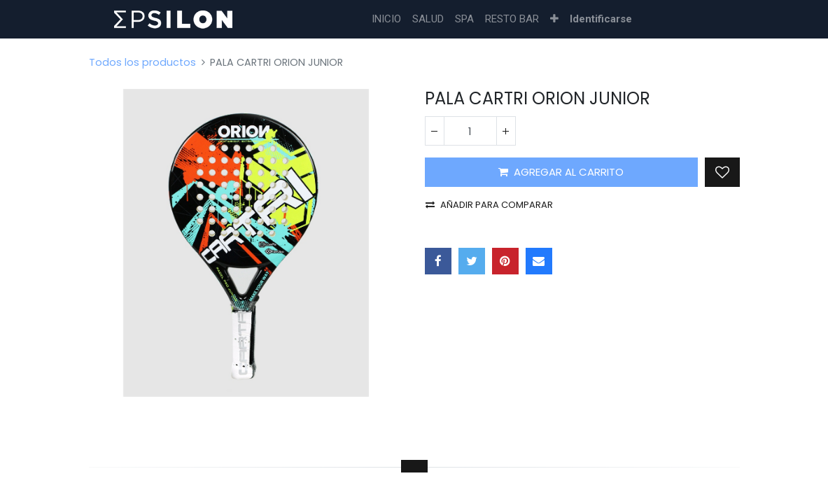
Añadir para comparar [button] (489, 205)
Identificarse (601, 19)
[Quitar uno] (435, 131)
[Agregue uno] (506, 131)
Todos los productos (142, 62)
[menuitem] (386, 19)
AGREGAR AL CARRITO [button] (561, 172)
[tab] (414, 466)
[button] (554, 19)
